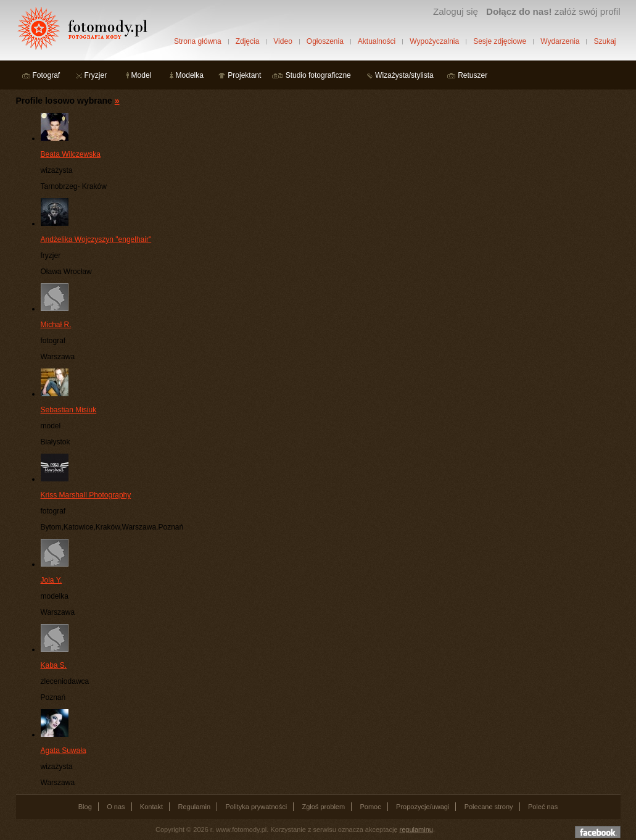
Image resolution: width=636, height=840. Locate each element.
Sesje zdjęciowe (500, 41)
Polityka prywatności (256, 807)
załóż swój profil (553, 11)
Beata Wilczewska (71, 154)
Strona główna (198, 41)
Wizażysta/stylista (404, 75)
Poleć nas (543, 807)
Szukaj (605, 41)
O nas (116, 807)
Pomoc (371, 807)
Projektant (244, 75)
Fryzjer (96, 75)
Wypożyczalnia (434, 41)
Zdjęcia (248, 41)
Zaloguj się (456, 11)
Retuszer (473, 75)
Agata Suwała (64, 751)
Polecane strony (489, 807)
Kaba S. (54, 665)
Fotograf (47, 75)
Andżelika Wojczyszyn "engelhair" (96, 239)
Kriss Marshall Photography (86, 495)
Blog (85, 807)
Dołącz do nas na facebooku (598, 832)
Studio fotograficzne (318, 75)
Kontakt (151, 807)
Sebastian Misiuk (69, 410)
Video (283, 41)
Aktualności (377, 41)
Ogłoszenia (325, 41)
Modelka (190, 75)
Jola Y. (52, 580)
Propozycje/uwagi (423, 807)
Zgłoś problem (323, 807)
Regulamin (195, 807)
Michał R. (56, 325)
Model (142, 75)
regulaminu (416, 830)
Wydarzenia (560, 41)
